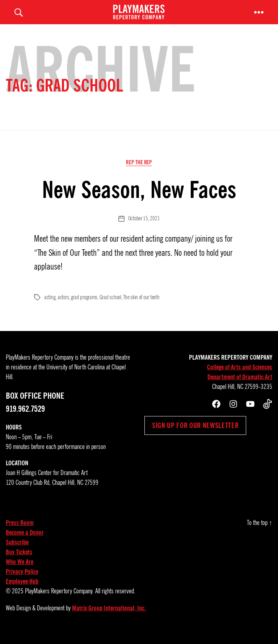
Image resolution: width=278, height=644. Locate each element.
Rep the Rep (139, 171)
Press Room (20, 531)
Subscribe (17, 551)
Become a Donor (25, 541)
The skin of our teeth (141, 306)
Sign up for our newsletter (195, 434)
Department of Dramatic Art (240, 386)
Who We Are (20, 571)
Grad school (110, 306)
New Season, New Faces (139, 198)
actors (63, 306)
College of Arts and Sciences (240, 376)
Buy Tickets (19, 561)
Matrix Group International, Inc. (109, 617)
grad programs (84, 306)
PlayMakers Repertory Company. (59, 600)
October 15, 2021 (144, 227)
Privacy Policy (22, 580)
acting (50, 306)
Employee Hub (22, 590)
